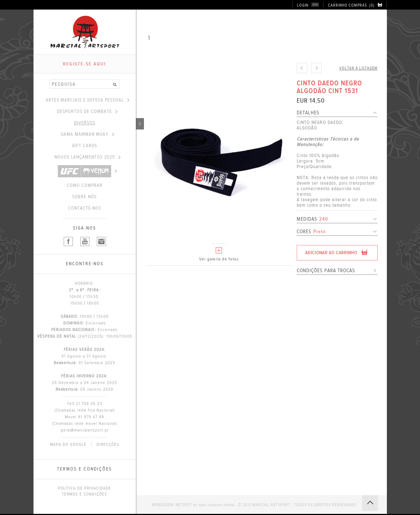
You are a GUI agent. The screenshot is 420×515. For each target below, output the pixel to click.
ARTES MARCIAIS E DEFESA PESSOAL (87, 100)
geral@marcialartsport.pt (85, 430)
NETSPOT (184, 505)
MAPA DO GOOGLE (68, 444)
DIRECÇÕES (108, 444)
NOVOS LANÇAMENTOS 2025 (87, 157)
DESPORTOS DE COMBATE (87, 111)
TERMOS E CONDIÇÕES (84, 494)
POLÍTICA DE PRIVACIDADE (84, 488)
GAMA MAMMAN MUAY (87, 134)
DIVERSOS (105, 123)
